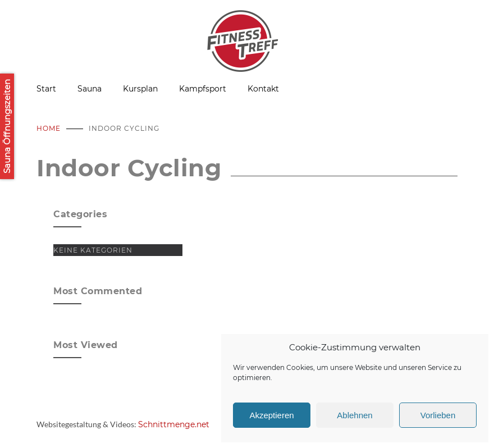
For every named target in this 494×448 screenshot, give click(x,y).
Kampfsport (203, 89)
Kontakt (263, 89)
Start (46, 89)
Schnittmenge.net (174, 424)
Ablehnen (355, 415)
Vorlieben (438, 415)
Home (49, 128)
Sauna (90, 89)
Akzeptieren (271, 415)
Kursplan (140, 89)
